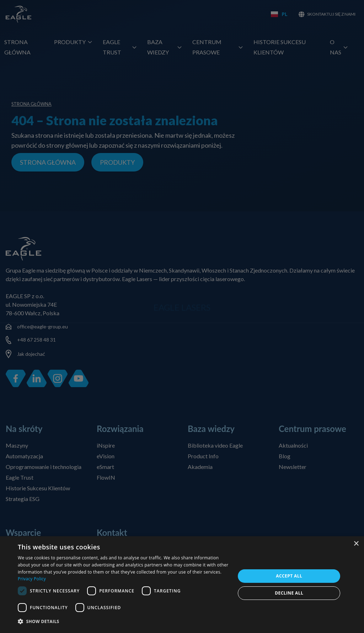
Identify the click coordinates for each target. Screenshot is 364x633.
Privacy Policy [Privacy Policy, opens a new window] (32, 579)
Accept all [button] (289, 576)
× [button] (356, 544)
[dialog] (182, 585)
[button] (123, 622)
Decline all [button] (289, 593)
